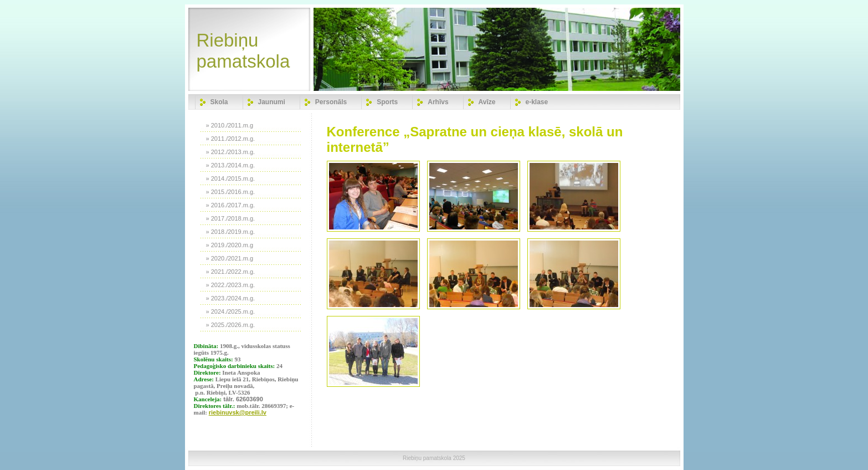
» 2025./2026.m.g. (231, 325)
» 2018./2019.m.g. (231, 232)
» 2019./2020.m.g (230, 245)
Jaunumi (272, 102)
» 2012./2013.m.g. (231, 152)
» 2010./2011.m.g (230, 125)
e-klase (537, 102)
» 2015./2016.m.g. (231, 192)
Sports (387, 102)
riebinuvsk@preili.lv (238, 412)
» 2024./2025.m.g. (231, 311)
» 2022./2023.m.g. (231, 285)
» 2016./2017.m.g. (231, 205)
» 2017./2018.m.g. (231, 218)
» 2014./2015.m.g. (231, 178)
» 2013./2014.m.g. (231, 165)
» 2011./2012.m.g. (231, 139)
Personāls (331, 102)
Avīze (487, 102)
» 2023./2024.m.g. (231, 298)
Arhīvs (438, 102)
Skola (219, 102)
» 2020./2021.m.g (230, 258)
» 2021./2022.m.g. (231, 272)
